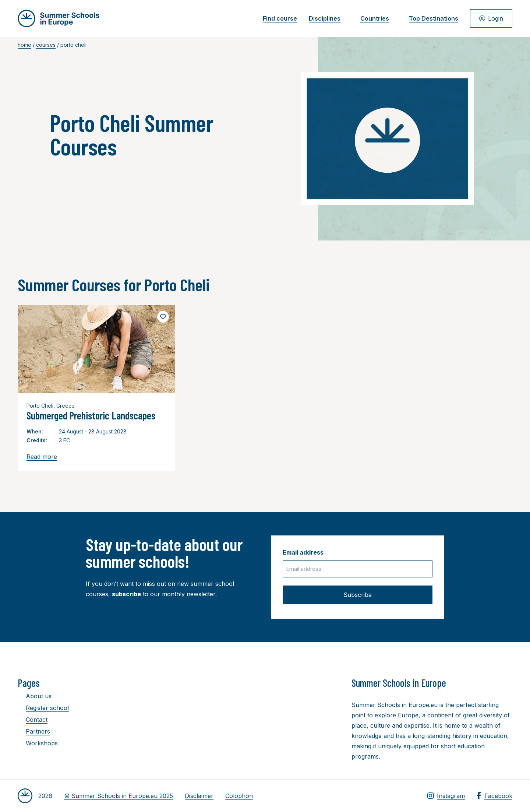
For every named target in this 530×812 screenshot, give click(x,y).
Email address (303, 552)
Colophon (239, 796)
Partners (34, 731)
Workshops (38, 743)
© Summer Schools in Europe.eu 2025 (119, 796)
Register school (43, 708)
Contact (33, 720)
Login (491, 18)
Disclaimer (199, 796)
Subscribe (358, 595)
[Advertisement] (258, 717)
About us (35, 696)
